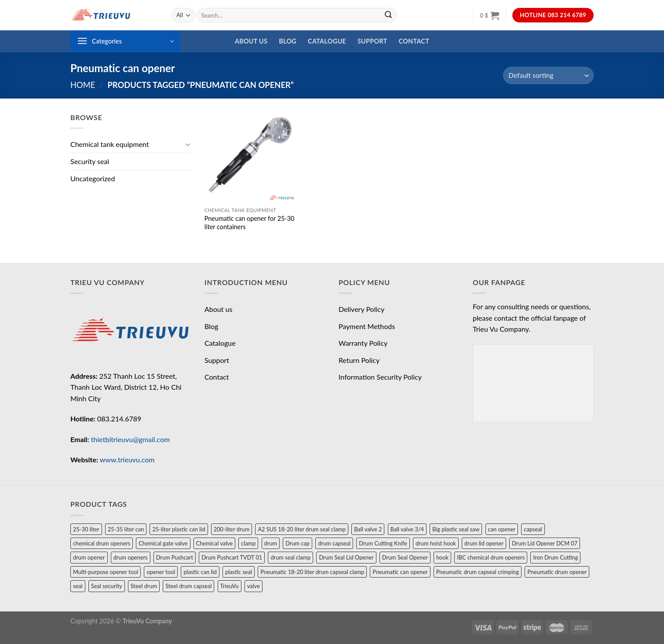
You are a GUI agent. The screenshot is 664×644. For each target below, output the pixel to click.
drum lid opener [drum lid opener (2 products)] (484, 543)
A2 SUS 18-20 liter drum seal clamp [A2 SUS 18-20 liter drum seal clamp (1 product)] (302, 529)
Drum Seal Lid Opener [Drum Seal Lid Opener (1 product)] (346, 557)
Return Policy (359, 360)
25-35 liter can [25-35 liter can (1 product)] (126, 529)
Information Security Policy (380, 377)
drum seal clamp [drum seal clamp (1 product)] (290, 557)
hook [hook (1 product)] (442, 557)
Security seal (90, 161)
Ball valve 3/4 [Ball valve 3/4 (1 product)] (407, 529)
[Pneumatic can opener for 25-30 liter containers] (250, 157)
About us (251, 41)
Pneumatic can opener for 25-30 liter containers (250, 223)
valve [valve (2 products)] (254, 586)
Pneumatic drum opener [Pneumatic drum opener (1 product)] (557, 572)
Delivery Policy (361, 309)
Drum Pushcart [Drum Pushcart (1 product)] (175, 557)
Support (372, 41)
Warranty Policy (363, 343)
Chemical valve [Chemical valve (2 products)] (215, 543)
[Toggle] (188, 144)
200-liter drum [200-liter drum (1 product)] (232, 529)
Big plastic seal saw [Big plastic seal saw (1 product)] (456, 529)
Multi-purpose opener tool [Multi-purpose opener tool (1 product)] (106, 572)
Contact (414, 41)
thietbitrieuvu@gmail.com (130, 439)
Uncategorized (93, 178)
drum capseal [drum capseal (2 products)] (334, 543)
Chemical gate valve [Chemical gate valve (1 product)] (163, 543)
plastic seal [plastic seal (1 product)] (239, 572)
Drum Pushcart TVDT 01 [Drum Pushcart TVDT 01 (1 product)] (232, 557)
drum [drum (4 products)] (271, 543)
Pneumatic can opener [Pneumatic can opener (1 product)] (400, 572)
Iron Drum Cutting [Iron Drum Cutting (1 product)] (555, 557)
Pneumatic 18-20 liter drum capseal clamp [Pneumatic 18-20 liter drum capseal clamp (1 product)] (312, 572)
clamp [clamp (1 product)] (248, 543)
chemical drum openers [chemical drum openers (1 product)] (102, 543)
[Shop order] (548, 75)
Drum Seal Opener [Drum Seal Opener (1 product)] (405, 557)
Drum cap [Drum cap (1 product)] (297, 543)
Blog (288, 41)
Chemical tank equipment (110, 144)
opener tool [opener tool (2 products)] (161, 572)
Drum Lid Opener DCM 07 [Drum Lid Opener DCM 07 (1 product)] (545, 543)
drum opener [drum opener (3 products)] (89, 557)
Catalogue (327, 41)
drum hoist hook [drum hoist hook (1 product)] (436, 543)
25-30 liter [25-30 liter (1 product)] (86, 529)
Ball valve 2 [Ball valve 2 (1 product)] (368, 529)
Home (83, 85)
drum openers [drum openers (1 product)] (131, 557)
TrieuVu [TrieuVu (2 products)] (230, 586)
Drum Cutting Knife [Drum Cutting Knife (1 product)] (383, 543)
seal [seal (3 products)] (78, 586)
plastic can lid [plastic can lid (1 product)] (200, 572)
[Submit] (388, 15)
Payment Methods (367, 326)
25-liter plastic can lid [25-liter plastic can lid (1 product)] (179, 529)
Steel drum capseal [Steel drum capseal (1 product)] (188, 586)
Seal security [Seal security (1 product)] (107, 586)
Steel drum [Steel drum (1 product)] (144, 586)
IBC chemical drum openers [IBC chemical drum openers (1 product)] (491, 557)
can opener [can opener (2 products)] (502, 529)
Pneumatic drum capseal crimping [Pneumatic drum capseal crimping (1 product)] (478, 572)
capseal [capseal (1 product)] (533, 529)
